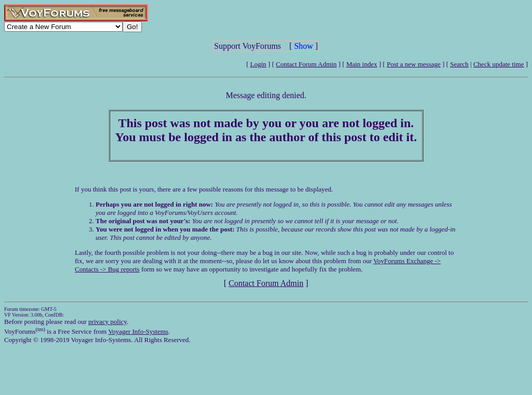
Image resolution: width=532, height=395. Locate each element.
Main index (362, 64)
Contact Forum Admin (306, 64)
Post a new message (414, 64)
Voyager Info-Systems (138, 331)
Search (459, 64)
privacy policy (108, 322)
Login (258, 64)
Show (303, 46)
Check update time (498, 64)
